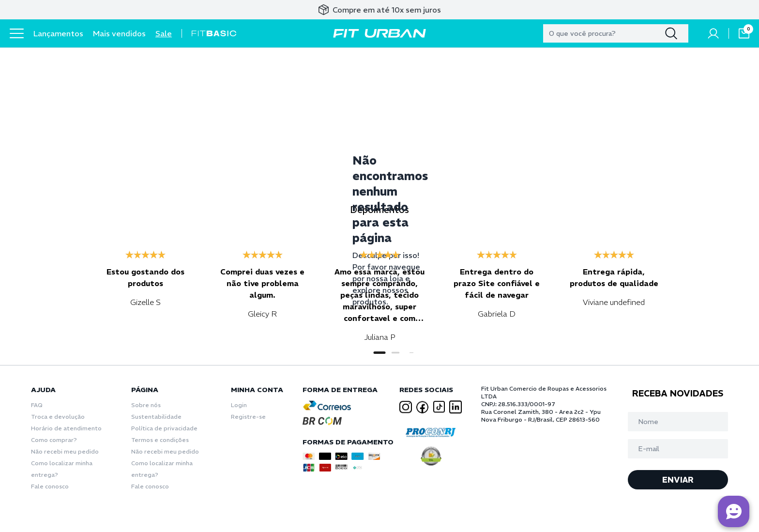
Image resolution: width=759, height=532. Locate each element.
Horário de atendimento (66, 428)
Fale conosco (50, 486)
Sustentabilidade (156, 417)
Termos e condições (160, 440)
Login (239, 405)
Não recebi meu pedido (65, 451)
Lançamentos (58, 33)
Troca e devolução (58, 417)
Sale (164, 33)
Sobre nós (146, 405)
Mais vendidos (119, 33)
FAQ (37, 405)
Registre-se (248, 417)
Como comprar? (54, 440)
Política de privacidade (164, 428)
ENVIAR (678, 480)
